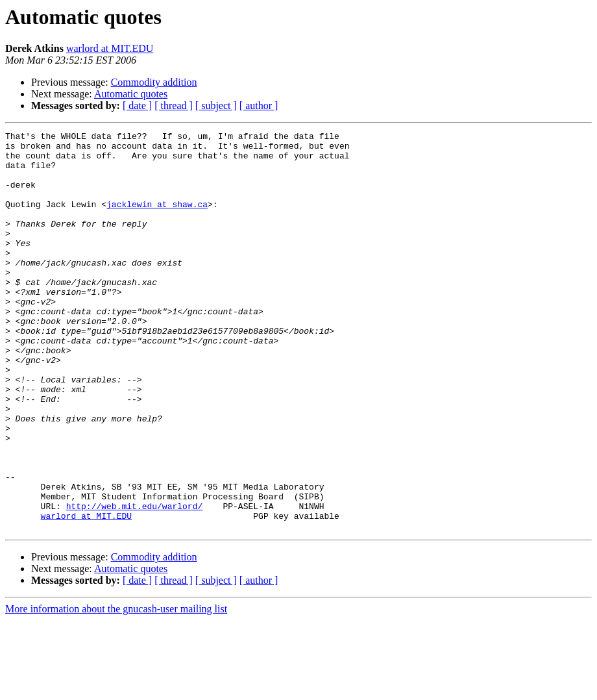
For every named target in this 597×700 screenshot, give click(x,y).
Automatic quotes (131, 94)
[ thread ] (174, 106)
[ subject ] (216, 106)
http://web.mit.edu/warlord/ (135, 582)
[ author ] (259, 106)
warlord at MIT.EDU (110, 48)
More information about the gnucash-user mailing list (116, 689)
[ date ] (137, 106)
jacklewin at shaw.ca (157, 219)
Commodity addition (154, 82)
